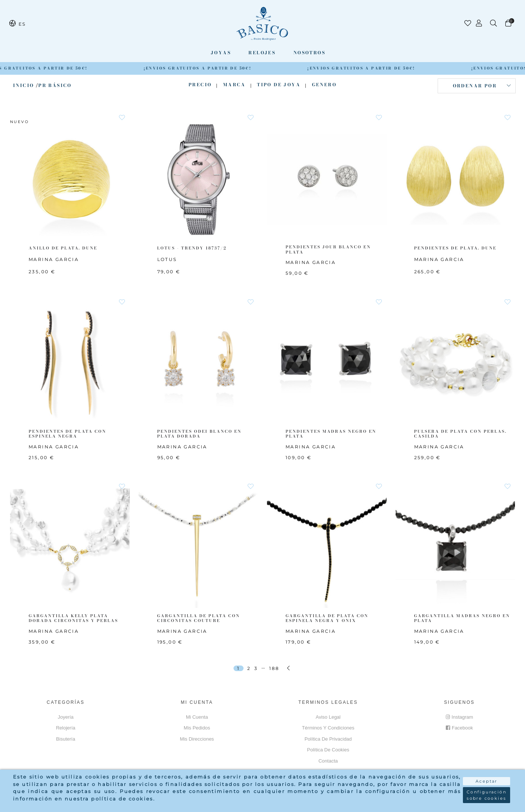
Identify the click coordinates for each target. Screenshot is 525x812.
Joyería (66, 717)
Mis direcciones (197, 739)
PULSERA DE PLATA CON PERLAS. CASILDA (461, 434)
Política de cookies (328, 750)
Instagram (460, 717)
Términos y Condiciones (328, 728)
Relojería (65, 728)
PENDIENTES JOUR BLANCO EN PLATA (328, 249)
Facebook (459, 728)
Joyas (221, 53)
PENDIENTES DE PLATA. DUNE (455, 248)
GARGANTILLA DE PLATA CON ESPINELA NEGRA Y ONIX (327, 618)
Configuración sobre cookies (487, 795)
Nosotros (309, 53)
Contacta (328, 761)
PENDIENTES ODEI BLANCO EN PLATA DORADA (199, 434)
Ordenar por (475, 86)
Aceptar (487, 781)
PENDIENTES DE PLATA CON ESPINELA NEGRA (67, 434)
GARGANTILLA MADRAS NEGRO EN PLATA (462, 618)
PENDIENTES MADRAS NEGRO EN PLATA (331, 434)
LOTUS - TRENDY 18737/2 (192, 248)
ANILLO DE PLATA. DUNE (63, 248)
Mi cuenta (197, 717)
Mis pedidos (197, 728)
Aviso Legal (328, 717)
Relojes (262, 53)
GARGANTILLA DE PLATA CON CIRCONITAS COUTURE (199, 618)
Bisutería (66, 739)
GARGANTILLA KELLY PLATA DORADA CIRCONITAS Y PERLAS (73, 618)
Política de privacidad (328, 739)
